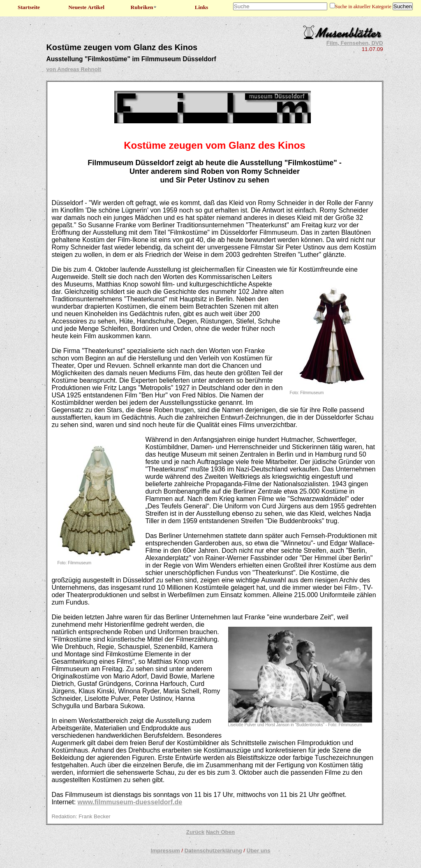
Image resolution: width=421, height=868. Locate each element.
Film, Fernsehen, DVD (355, 43)
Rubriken (144, 7)
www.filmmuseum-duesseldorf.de (130, 802)
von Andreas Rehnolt (74, 69)
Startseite (29, 7)
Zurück (195, 832)
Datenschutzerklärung (213, 851)
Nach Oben (220, 832)
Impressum (165, 851)
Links (202, 7)
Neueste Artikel (86, 7)
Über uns (259, 851)
